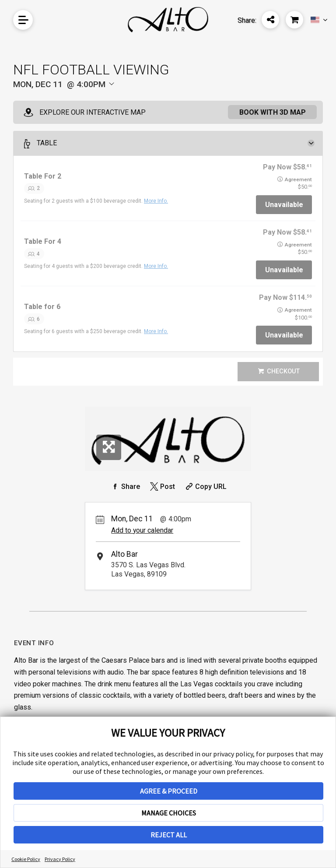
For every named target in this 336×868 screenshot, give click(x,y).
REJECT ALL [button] (169, 835)
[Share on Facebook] (125, 487)
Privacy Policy (60, 859)
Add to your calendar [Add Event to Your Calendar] (142, 530)
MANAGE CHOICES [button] (169, 813)
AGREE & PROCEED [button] (169, 791)
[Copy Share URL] (205, 487)
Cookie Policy (26, 859)
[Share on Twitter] (162, 487)
